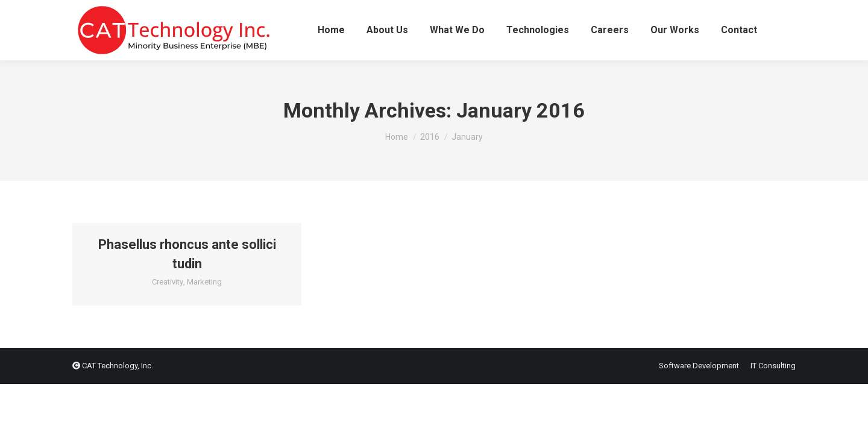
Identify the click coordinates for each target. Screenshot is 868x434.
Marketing (204, 282)
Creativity (168, 282)
